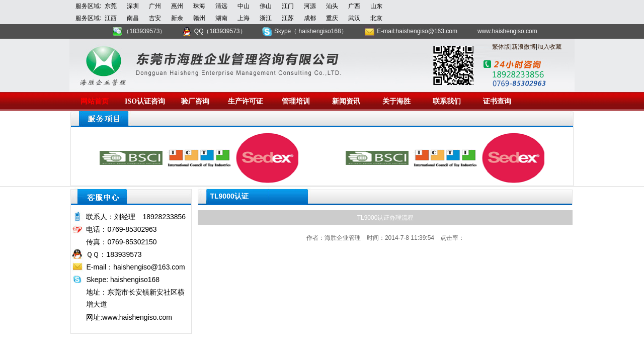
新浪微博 (524, 47)
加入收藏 (549, 47)
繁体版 (501, 47)
